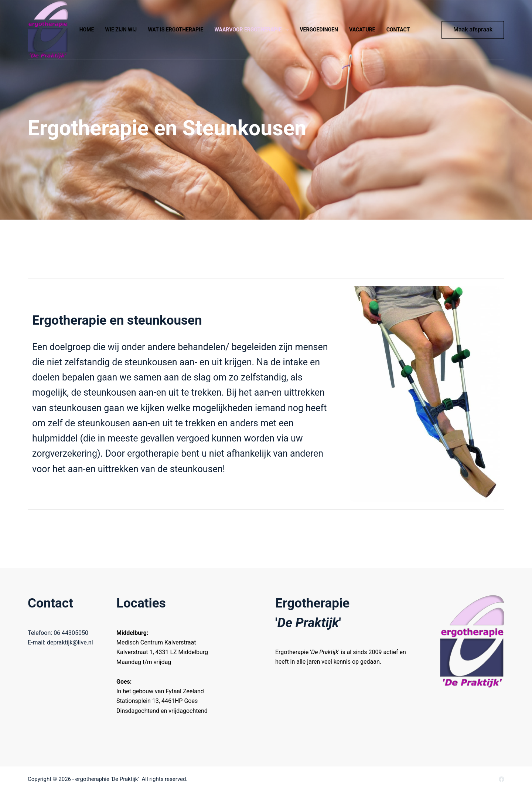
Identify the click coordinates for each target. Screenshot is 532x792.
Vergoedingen (319, 30)
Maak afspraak (473, 29)
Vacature (362, 30)
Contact (398, 30)
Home (87, 30)
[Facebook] (502, 779)
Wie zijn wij (121, 30)
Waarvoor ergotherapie (253, 30)
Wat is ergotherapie (175, 30)
